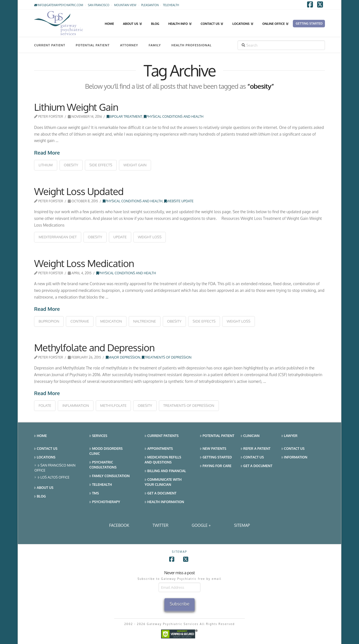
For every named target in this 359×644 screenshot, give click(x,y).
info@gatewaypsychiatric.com (58, 5)
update (120, 237)
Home (40, 436)
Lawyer (289, 436)
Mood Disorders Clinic (106, 451)
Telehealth (101, 485)
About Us (44, 488)
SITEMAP (242, 525)
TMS (94, 493)
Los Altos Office (54, 478)
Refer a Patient (256, 449)
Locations (45, 457)
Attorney (129, 45)
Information (294, 457)
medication (111, 321)
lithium (46, 165)
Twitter (160, 525)
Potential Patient (93, 45)
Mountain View (125, 5)
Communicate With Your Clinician (163, 482)
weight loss (150, 237)
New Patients (213, 449)
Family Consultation (109, 476)
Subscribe (180, 604)
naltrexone (145, 321)
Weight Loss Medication (84, 263)
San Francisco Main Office (55, 468)
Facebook (119, 525)
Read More (47, 153)
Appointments (159, 449)
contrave (80, 321)
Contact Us (46, 449)
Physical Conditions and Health (174, 116)
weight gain (135, 165)
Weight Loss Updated (79, 191)
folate (45, 405)
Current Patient (50, 45)
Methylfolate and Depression (94, 347)
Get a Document (161, 493)
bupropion (49, 321)
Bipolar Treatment (124, 116)
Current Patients (162, 436)
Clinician (250, 436)
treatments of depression (189, 405)
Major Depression (123, 357)
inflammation (76, 405)
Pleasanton (150, 5)
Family (155, 45)
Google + (201, 525)
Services (98, 436)
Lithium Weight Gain (76, 107)
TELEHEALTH (171, 5)
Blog (40, 497)
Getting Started (216, 457)
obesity (71, 165)
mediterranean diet (58, 237)
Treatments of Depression (167, 357)
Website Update (179, 201)
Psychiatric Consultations (103, 465)
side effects (101, 165)
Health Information (164, 502)
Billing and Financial (165, 471)
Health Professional (192, 45)
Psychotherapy (105, 502)
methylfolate (113, 405)
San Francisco (99, 5)
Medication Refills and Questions (163, 460)
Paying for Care (216, 466)
